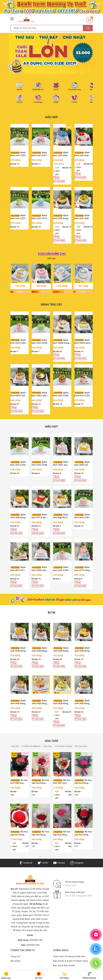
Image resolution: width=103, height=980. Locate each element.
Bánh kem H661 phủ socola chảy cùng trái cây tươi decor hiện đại (41, 394)
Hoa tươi (51, 741)
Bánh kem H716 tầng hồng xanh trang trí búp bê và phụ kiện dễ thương (83, 569)
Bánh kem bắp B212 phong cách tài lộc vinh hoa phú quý (61, 516)
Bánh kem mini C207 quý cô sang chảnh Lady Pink (40, 154)
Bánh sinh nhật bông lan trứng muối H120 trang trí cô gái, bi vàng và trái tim (40, 702)
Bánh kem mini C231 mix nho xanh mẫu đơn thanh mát (18, 217)
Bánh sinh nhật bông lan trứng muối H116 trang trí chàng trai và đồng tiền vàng (61, 702)
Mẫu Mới (51, 117)
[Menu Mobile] (12, 18)
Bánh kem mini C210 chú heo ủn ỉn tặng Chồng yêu (40, 217)
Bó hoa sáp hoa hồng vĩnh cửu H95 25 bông (40, 833)
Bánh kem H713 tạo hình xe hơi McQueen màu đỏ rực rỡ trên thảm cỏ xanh (41, 516)
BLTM (51, 613)
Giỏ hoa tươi (81, 746)
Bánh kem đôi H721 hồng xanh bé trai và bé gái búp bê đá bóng (19, 569)
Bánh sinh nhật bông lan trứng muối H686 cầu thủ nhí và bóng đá (83, 702)
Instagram (78, 863)
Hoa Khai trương (63, 746)
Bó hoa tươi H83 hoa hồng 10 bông (19, 782)
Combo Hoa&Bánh (31, 746)
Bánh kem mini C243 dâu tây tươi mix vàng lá (19, 342)
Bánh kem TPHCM (32, 915)
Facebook (25, 863)
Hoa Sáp (48, 746)
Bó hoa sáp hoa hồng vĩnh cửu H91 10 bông (40, 782)
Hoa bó (15, 746)
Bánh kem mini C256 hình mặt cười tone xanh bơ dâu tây (19, 464)
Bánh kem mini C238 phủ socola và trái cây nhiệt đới (62, 394)
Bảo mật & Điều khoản (64, 966)
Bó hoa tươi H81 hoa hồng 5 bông (62, 782)
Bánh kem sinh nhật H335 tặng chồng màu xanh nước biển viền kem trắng (62, 154)
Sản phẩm (16, 961)
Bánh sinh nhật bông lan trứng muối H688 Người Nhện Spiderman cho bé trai (41, 650)
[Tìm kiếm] (88, 28)
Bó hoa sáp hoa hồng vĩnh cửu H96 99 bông (19, 833)
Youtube (59, 863)
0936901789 (36, 940)
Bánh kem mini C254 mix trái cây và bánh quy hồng (82, 394)
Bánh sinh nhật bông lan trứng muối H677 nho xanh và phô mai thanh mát (20, 650)
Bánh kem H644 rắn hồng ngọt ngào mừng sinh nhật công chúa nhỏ (40, 569)
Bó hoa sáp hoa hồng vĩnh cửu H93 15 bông (83, 782)
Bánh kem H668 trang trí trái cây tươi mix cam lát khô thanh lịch (61, 342)
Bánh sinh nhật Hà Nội (36, 919)
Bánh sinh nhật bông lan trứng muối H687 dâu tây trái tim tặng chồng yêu (19, 702)
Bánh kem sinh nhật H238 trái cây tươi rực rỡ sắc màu (84, 217)
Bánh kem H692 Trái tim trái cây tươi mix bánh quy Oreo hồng (18, 394)
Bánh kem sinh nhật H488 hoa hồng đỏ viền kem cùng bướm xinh (83, 154)
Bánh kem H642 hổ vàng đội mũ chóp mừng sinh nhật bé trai (84, 464)
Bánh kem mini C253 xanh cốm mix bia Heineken (19, 154)
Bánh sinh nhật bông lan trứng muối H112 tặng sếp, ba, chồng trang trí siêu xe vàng (61, 217)
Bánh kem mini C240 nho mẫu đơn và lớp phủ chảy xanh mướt (40, 342)
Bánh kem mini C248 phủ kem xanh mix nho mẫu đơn (41, 464)
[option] (52, 53)
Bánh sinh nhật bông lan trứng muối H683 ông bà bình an (83, 650)
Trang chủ (16, 957)
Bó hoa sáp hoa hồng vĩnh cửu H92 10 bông (83, 833)
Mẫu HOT (51, 427)
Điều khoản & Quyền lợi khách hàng (71, 961)
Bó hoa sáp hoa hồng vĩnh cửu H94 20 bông (62, 833)
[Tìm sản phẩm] (47, 28)
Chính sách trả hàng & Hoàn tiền (70, 957)
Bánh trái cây (52, 305)
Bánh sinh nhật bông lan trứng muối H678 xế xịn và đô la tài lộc (62, 650)
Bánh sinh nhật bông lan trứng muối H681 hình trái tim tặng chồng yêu (20, 516)
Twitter (43, 863)
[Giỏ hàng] (90, 20)
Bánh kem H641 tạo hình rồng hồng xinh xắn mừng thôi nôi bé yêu (61, 464)
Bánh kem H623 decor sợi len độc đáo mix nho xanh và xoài (83, 342)
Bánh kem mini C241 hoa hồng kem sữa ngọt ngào (82, 516)
